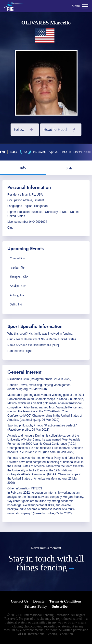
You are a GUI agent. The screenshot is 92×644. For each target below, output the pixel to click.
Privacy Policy (36, 606)
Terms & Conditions (65, 601)
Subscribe (60, 606)
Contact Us (20, 601)
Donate (39, 601)
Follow (19, 130)
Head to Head (55, 130)
